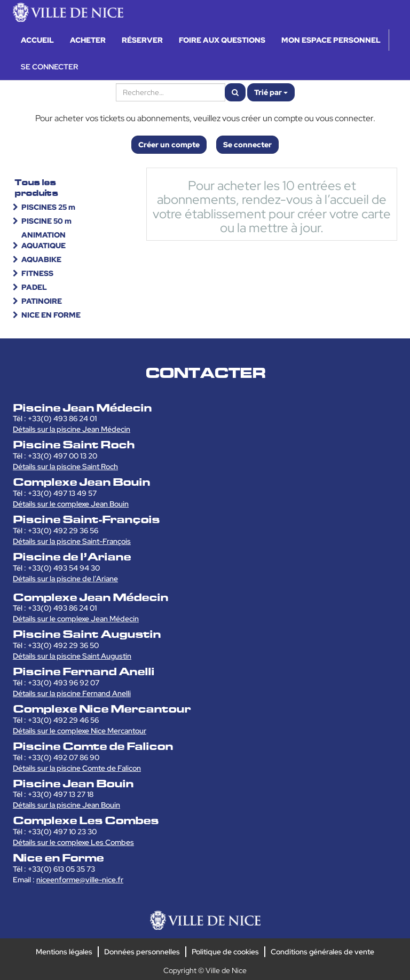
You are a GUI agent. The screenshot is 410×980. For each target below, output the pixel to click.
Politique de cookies (225, 952)
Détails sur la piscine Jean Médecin (72, 429)
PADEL (34, 287)
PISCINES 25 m (48, 207)
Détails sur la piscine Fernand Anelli (72, 693)
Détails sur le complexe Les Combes (73, 842)
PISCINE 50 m (46, 221)
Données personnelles (142, 952)
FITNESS (37, 273)
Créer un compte (169, 145)
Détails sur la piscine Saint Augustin (72, 656)
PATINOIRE (42, 301)
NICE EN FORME (51, 315)
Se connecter (247, 145)
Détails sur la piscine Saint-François (72, 541)
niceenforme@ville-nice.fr (80, 880)
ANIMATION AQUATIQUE (44, 240)
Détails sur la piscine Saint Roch (65, 467)
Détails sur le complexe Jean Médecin (76, 619)
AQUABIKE (41, 259)
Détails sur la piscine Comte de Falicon (77, 768)
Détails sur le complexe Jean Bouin (71, 504)
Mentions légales (64, 952)
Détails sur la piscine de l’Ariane (65, 579)
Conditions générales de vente (322, 952)
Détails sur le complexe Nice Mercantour (80, 731)
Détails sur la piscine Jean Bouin (66, 805)
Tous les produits (36, 188)
